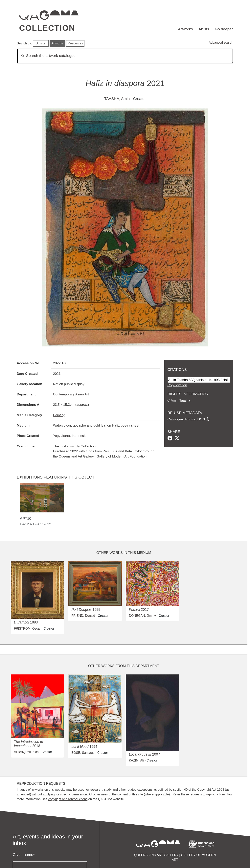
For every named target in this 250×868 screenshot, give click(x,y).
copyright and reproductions (68, 799)
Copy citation (177, 385)
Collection (47, 28)
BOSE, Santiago (83, 753)
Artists (204, 29)
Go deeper (224, 29)
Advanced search (221, 43)
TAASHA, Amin (117, 99)
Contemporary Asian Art (71, 394)
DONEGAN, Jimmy (142, 616)
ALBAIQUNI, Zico (26, 752)
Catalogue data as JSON (186, 419)
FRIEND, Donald (83, 616)
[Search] (125, 56)
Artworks (185, 29)
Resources (75, 43)
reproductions (216, 794)
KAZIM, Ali (136, 760)
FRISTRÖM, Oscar (27, 629)
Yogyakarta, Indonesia (70, 436)
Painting (59, 415)
